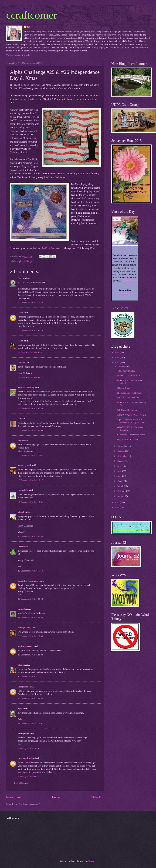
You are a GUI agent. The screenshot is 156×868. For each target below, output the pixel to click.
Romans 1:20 (130, 281)
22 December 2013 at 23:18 (30, 599)
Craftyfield (23, 490)
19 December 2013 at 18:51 (30, 502)
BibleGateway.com (125, 293)
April (120, 481)
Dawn (21, 313)
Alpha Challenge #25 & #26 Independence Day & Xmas (131, 421)
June (120, 471)
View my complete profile (18, 55)
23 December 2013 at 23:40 (30, 618)
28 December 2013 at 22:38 (30, 655)
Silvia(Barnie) (24, 628)
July (120, 466)
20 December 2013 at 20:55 (30, 537)
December (122, 367)
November (123, 446)
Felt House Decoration (127, 410)
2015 (117, 352)
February (122, 491)
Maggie (21, 512)
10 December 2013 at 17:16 (30, 302)
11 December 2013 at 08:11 (30, 377)
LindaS (21, 609)
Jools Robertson (25, 646)
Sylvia (21, 708)
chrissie (21, 362)
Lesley (21, 546)
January (121, 496)
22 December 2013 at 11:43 (30, 571)
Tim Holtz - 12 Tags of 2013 (130, 376)
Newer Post (13, 797)
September (123, 456)
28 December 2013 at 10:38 (30, 636)
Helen (21, 341)
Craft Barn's (30, 85)
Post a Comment (22, 783)
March (121, 486)
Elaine (21, 440)
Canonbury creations (28, 581)
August (121, 461)
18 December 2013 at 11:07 (30, 455)
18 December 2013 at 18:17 (30, 480)
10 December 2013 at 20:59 (30, 331)
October (121, 451)
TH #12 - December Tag (128, 398)
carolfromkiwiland (27, 758)
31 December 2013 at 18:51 (30, 723)
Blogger (92, 861)
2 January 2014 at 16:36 (29, 748)
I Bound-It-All (123, 388)
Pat (19, 419)
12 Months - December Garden (131, 435)
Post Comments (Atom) (29, 804)
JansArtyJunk (25, 465)
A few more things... (126, 371)
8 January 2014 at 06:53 (29, 776)
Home (56, 797)
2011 (117, 507)
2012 (117, 502)
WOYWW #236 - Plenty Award (131, 415)
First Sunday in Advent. (128, 440)
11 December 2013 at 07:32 (30, 352)
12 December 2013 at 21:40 (30, 409)
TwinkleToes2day (26, 387)
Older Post (98, 797)
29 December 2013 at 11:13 (30, 677)
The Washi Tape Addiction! (129, 393)
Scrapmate (23, 687)
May (120, 476)
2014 (117, 358)
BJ (28, 27)
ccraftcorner (32, 15)
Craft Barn (51, 248)
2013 (117, 362)
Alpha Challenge (24, 261)
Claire (21, 665)
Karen (21, 278)
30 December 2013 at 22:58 (30, 698)
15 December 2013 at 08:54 (30, 430)
